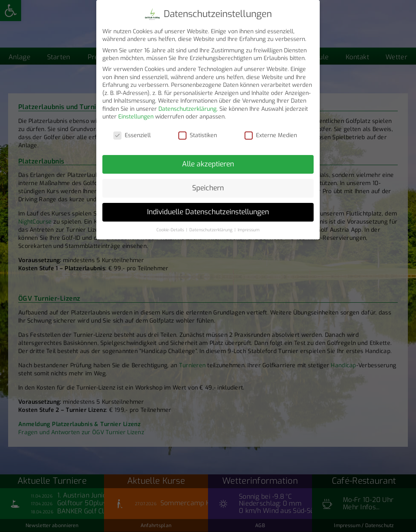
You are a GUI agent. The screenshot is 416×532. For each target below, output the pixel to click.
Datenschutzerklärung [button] (211, 226)
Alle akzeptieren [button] (208, 161)
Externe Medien (271, 132)
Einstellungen (136, 114)
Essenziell (132, 132)
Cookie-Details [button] (171, 226)
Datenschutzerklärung (187, 106)
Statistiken (198, 132)
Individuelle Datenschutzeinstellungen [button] (208, 209)
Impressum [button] (249, 226)
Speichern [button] (208, 185)
